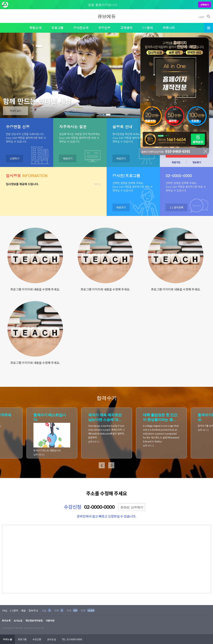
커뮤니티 (169, 28)
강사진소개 (81, 28)
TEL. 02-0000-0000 (72, 639)
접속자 (33, 610)
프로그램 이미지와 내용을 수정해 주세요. (35, 289)
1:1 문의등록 (176, 207)
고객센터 (126, 28)
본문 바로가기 (0, 0)
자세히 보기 (15, 111)
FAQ (5, 610)
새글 (23, 610)
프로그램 (57, 28)
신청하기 (14, 158)
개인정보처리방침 (34, 620)
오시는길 (18, 620)
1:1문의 (148, 28)
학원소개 (35, 28)
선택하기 (205, 5)
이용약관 (50, 620)
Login (201, 17)
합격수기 (107, 398)
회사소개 (6, 620)
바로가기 (68, 158)
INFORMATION (27, 175)
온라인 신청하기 (132, 507)
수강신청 (104, 28)
